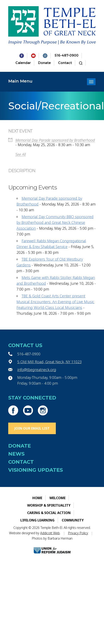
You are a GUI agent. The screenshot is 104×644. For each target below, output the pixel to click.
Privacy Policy (78, 533)
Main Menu (20, 81)
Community (73, 520)
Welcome (57, 498)
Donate (44, 63)
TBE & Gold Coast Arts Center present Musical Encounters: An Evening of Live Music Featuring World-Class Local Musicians (55, 302)
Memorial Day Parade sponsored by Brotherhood (55, 140)
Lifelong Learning (37, 520)
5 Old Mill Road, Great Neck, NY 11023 (49, 362)
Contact (65, 63)
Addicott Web (50, 533)
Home (37, 498)
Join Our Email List (32, 428)
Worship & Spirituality (49, 505)
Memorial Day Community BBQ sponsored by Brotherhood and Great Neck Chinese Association (55, 222)
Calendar (23, 63)
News (16, 454)
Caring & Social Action (49, 513)
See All (21, 154)
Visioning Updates (36, 470)
